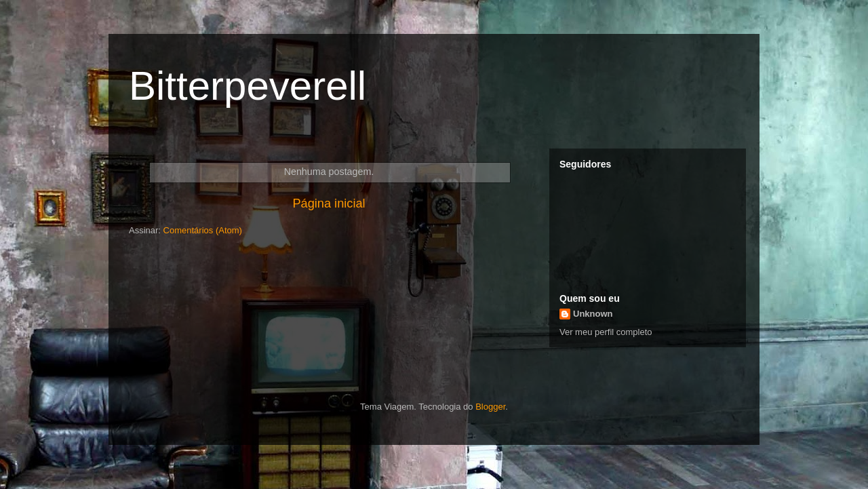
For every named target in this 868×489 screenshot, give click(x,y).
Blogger (490, 407)
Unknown (593, 314)
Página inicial (329, 203)
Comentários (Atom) (203, 230)
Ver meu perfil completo (606, 332)
